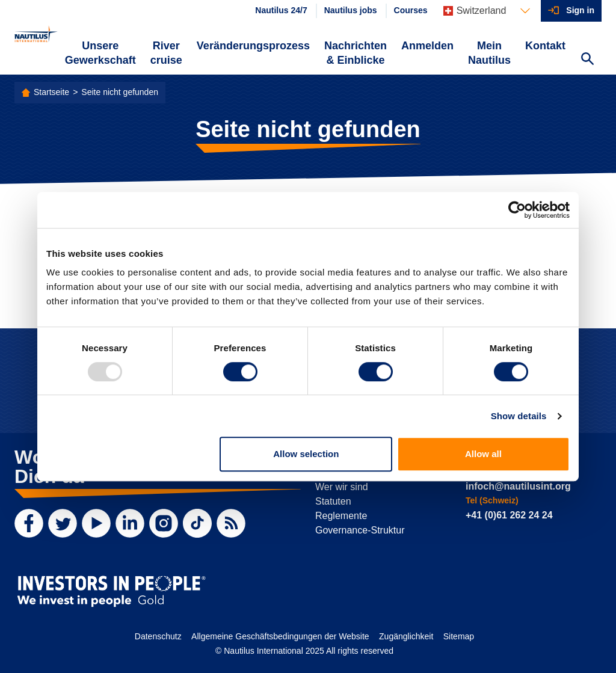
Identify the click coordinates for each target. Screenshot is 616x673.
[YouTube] (96, 523)
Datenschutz (158, 636)
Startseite (51, 92)
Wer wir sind (342, 487)
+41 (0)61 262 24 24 (509, 515)
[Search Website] (587, 60)
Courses (411, 10)
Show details (519, 416)
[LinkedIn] (130, 523)
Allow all (483, 454)
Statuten (333, 501)
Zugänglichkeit (406, 636)
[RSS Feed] (231, 523)
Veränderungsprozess (253, 46)
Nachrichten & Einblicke (356, 53)
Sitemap (459, 636)
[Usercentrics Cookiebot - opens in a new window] (517, 210)
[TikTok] (197, 523)
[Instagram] (164, 523)
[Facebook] (29, 523)
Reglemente (341, 516)
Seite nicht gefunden (120, 92)
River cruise (166, 53)
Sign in (580, 10)
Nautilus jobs (351, 10)
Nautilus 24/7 (281, 10)
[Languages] (487, 11)
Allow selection (306, 454)
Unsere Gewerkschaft (100, 53)
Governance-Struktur (360, 530)
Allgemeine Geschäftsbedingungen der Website (280, 636)
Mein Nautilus (489, 53)
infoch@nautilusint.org (518, 486)
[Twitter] (63, 523)
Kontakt (545, 46)
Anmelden (427, 46)
